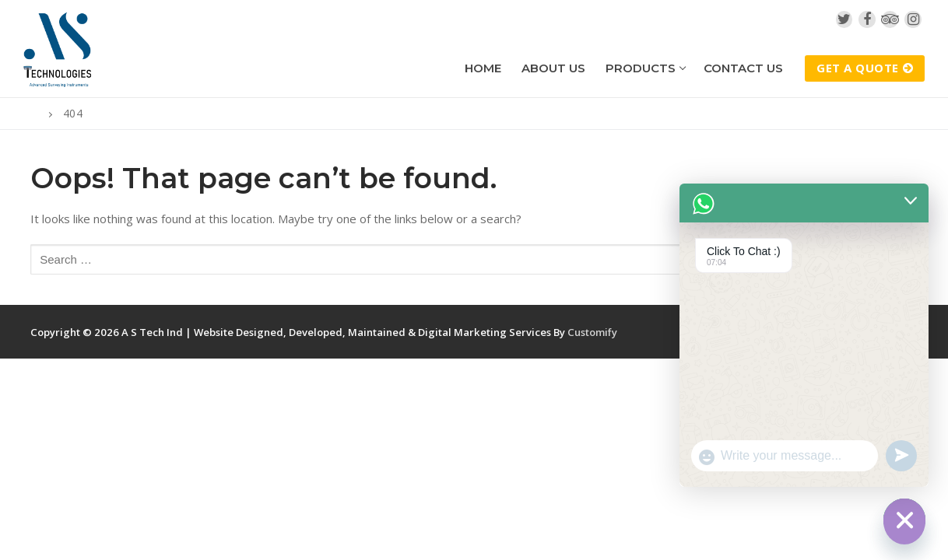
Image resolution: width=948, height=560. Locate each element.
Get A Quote (865, 68)
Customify (592, 332)
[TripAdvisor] (890, 19)
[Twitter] (844, 19)
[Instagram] (913, 19)
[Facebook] (867, 19)
